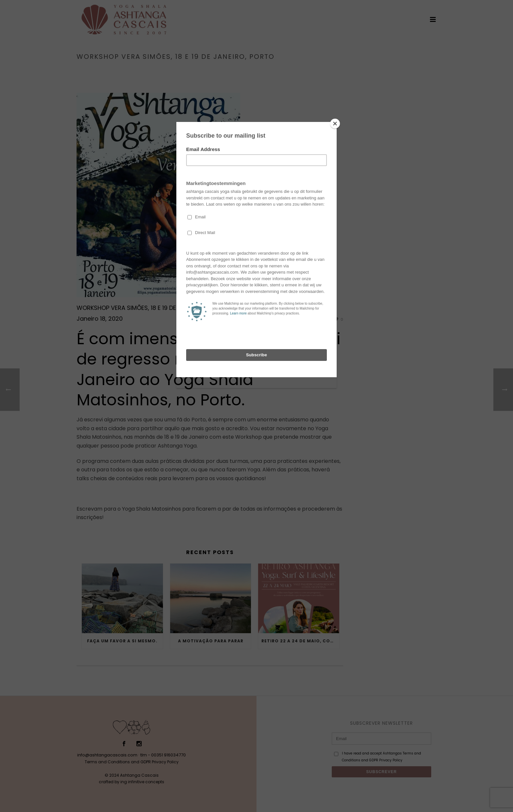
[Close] (335, 124)
